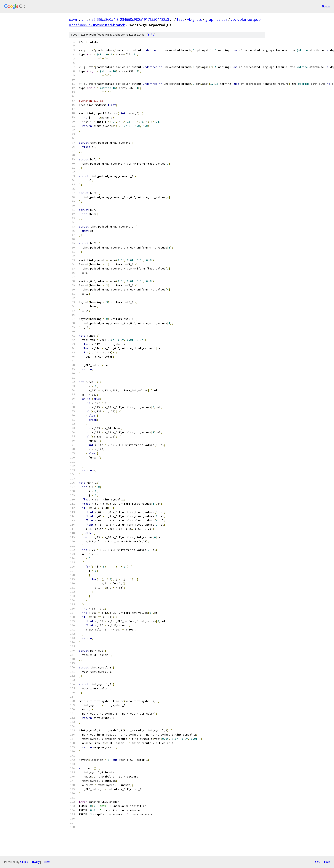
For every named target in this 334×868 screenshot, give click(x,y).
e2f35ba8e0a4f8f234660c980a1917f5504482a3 (130, 19)
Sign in (326, 6)
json (327, 862)
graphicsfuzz (216, 19)
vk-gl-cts (194, 19)
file (151, 35)
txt (317, 862)
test (180, 19)
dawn (74, 19)
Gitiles (24, 862)
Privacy (35, 862)
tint (85, 19)
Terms (46, 862)
